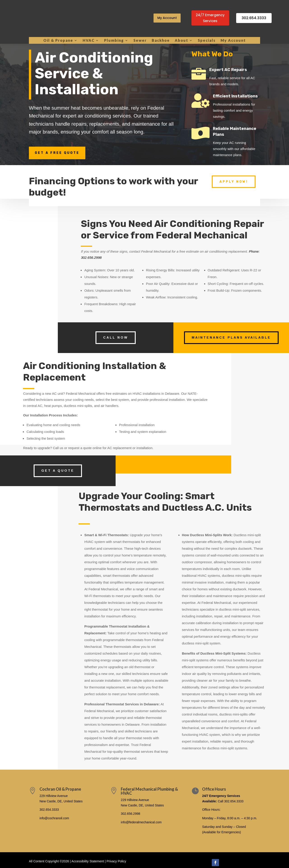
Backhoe (161, 41)
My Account (167, 18)
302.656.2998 (131, 814)
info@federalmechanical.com (141, 822)
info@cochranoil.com (54, 818)
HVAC (89, 41)
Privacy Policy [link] (116, 861)
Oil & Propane (58, 41)
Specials (207, 41)
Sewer (140, 41)
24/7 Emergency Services (210, 18)
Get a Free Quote (57, 153)
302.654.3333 (254, 18)
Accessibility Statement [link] (88, 861)
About (182, 41)
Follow (228, 862)
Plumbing (114, 41)
